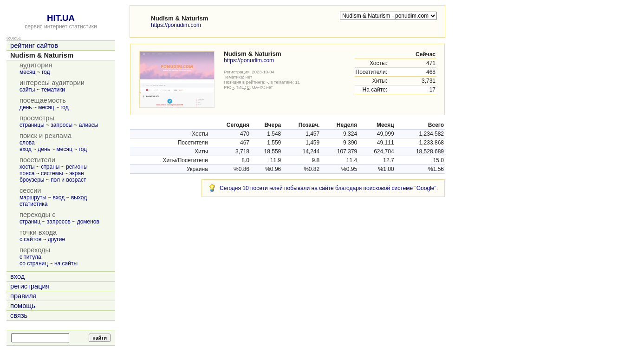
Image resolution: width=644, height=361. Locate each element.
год (46, 72)
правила (23, 296)
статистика (33, 204)
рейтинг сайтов (34, 46)
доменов (88, 222)
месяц (27, 72)
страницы (32, 125)
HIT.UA (61, 18)
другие (56, 239)
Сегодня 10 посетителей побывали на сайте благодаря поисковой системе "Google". (329, 188)
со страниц (34, 263)
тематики (53, 90)
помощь (23, 306)
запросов (59, 222)
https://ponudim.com (176, 25)
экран (76, 173)
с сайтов (30, 239)
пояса (27, 173)
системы (52, 173)
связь (19, 315)
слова (27, 143)
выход (79, 197)
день (26, 107)
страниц (30, 222)
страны (50, 167)
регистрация (30, 286)
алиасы (89, 125)
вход (26, 149)
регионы (77, 167)
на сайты (66, 263)
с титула (30, 257)
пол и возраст (68, 180)
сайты (27, 90)
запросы (62, 125)
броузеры (32, 180)
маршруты (33, 197)
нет (249, 77)
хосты (27, 167)
